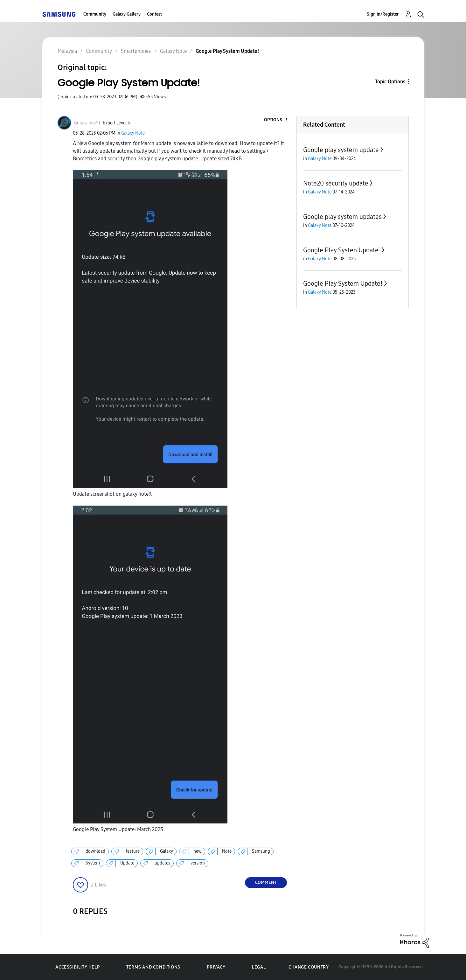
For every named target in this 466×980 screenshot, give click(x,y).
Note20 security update (336, 183)
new (198, 851)
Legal (259, 967)
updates (162, 863)
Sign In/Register (383, 14)
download (95, 851)
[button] (276, 120)
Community (95, 14)
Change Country (309, 967)
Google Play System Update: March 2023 (118, 829)
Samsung (261, 851)
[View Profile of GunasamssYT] (87, 123)
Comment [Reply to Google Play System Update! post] (266, 882)
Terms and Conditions (153, 967)
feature (133, 851)
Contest (154, 14)
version (198, 863)
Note (227, 851)
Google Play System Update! (343, 283)
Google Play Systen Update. (342, 250)
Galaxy (167, 851)
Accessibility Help (77, 967)
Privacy (216, 967)
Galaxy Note (133, 133)
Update (127, 863)
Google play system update (341, 150)
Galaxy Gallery (127, 14)
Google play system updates (342, 217)
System (93, 863)
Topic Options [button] (390, 82)
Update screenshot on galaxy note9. (113, 494)
